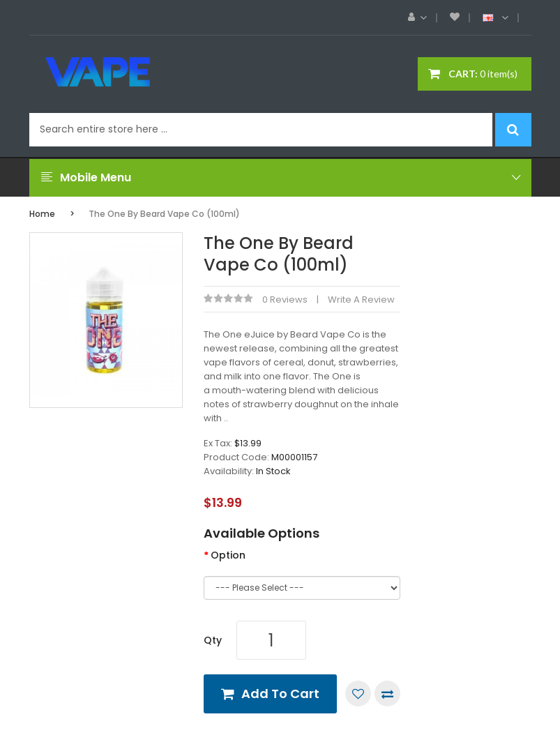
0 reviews (285, 300)
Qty (213, 640)
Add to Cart (280, 694)
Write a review (361, 300)
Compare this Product (387, 694)
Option (228, 555)
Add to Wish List (358, 694)
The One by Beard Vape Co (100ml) (164, 214)
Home (42, 214)
